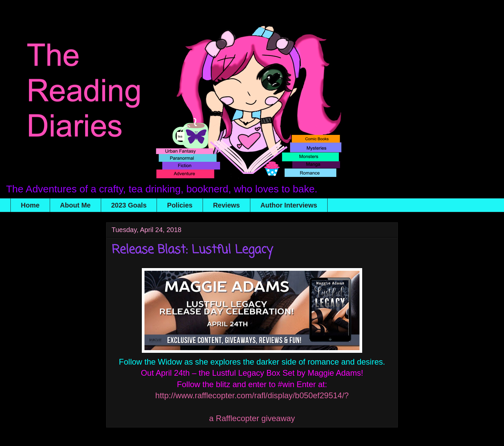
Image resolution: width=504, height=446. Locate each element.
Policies (180, 205)
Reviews (226, 205)
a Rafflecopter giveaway (252, 418)
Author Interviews (289, 205)
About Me (75, 205)
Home (30, 205)
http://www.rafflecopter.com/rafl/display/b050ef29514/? (252, 395)
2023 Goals (129, 205)
